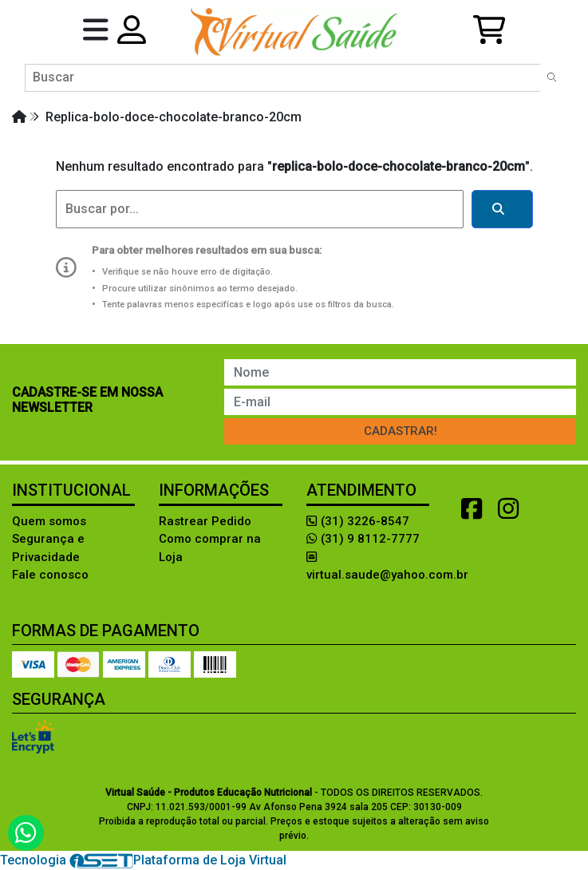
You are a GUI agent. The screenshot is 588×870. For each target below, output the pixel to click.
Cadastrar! (401, 431)
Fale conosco (50, 575)
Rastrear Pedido (205, 521)
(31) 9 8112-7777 (363, 539)
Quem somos (49, 521)
